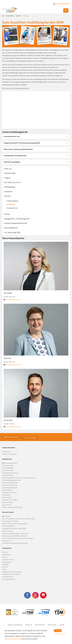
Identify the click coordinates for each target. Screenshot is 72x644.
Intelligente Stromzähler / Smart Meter (14, 528)
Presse (7, 214)
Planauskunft (6, 495)
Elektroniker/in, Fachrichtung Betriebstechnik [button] (18, 149)
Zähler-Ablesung (7, 531)
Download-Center (8, 475)
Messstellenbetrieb (8, 526)
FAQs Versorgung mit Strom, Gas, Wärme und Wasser (19, 478)
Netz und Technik (8, 512)
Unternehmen (10, 16)
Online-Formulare (8, 470)
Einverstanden (59, 631)
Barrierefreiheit (40, 625)
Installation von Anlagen (10, 500)
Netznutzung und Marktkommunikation (15, 536)
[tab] (36, 137)
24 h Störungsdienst (63, 4)
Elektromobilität (7, 490)
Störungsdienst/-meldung (10, 473)
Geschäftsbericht (11, 228)
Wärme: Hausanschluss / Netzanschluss (15, 524)
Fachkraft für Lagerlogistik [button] (12, 162)
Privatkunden (6, 452)
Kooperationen (12, 208)
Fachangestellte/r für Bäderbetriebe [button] (15, 156)
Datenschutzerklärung (15, 625)
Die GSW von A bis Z (13, 182)
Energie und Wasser (9, 448)
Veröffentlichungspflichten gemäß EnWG (15, 543)
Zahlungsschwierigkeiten (10, 483)
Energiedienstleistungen (10, 488)
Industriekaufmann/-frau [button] (12, 136)
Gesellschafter (10, 173)
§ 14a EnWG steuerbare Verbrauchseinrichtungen (18, 538)
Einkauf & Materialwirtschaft (16, 223)
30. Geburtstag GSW (12, 232)
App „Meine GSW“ (8, 466)
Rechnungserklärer (8, 468)
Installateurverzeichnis (9, 493)
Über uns (8, 169)
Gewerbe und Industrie (10, 454)
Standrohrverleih (8, 502)
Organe (7, 178)
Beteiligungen (10, 187)
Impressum (28, 625)
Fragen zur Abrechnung (10, 485)
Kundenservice (7, 459)
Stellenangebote (13, 201)
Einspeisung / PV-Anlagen (10, 521)
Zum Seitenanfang (30, 438)
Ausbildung (15, 204)
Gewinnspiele (52, 625)
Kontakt (62, 625)
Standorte (8, 191)
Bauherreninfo (7, 497)
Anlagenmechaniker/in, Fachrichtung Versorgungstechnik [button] (22, 143)
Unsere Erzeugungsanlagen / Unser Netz (15, 533)
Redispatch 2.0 (7, 541)
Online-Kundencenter (12, 437)
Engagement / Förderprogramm (17, 219)
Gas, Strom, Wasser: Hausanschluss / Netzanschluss (19, 519)
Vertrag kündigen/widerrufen (11, 480)
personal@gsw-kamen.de (13, 300)
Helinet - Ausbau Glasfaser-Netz (12, 507)
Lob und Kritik (7, 505)
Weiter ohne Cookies (58, 634)
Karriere (18, 16)
